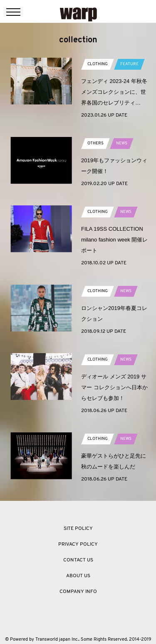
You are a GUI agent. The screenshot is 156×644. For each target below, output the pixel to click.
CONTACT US (78, 560)
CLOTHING (98, 64)
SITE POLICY (78, 529)
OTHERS (95, 143)
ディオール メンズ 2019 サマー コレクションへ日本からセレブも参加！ (114, 387)
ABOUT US (78, 576)
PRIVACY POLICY (78, 544)
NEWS (122, 143)
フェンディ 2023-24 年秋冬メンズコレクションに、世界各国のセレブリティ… (114, 92)
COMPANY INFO (78, 592)
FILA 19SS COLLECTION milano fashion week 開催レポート (114, 240)
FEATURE (129, 64)
